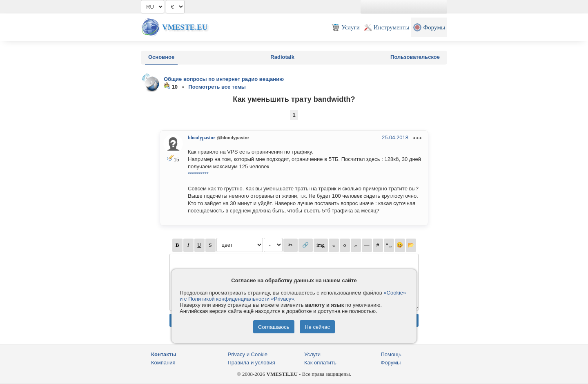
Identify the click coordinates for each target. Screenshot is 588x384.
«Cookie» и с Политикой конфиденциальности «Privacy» (293, 296)
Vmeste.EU (185, 27)
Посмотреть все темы (217, 87)
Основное (161, 57)
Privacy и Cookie (248, 354)
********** (198, 174)
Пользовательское (415, 57)
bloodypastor (202, 138)
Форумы (391, 363)
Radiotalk (282, 57)
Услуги (312, 354)
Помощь (391, 354)
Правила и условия (252, 363)
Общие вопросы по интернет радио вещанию (224, 79)
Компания (163, 363)
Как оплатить (320, 363)
